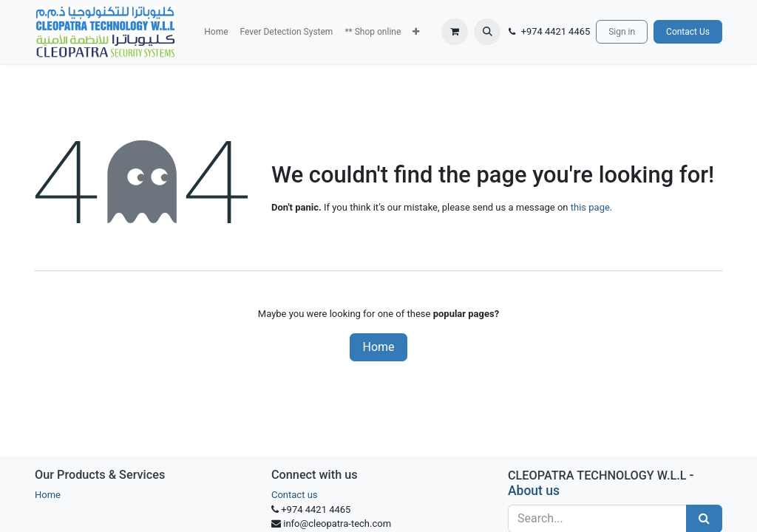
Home (378, 347)
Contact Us (688, 32)
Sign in (622, 32)
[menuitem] (216, 32)
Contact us (295, 495)
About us (534, 491)
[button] (416, 32)
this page (590, 207)
